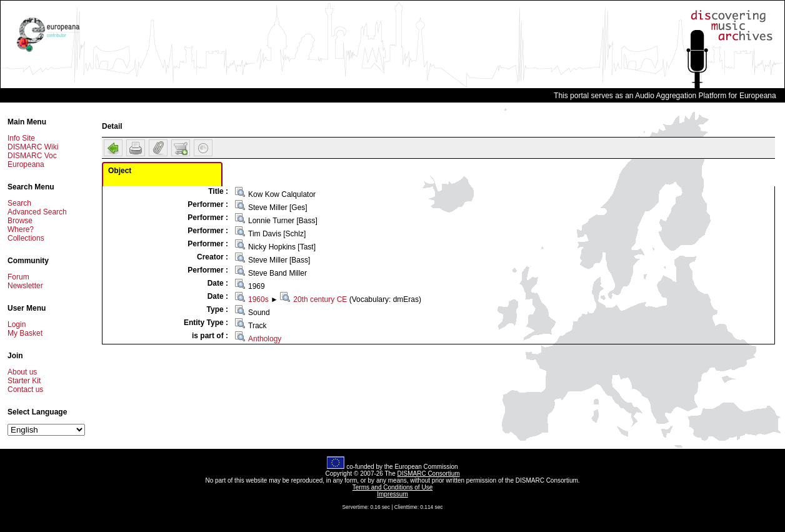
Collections (26, 238)
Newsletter (25, 286)
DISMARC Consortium (429, 474)
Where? (21, 229)
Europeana (26, 164)
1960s (258, 299)
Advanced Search (37, 212)
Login (17, 324)
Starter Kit (24, 381)
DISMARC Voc (32, 156)
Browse (20, 221)
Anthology (265, 339)
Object (120, 171)
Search (19, 203)
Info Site (21, 138)
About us (22, 372)
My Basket (25, 333)
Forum (18, 277)
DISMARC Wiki (33, 147)
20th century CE (320, 299)
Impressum (392, 494)
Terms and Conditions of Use (392, 487)
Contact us (25, 389)
